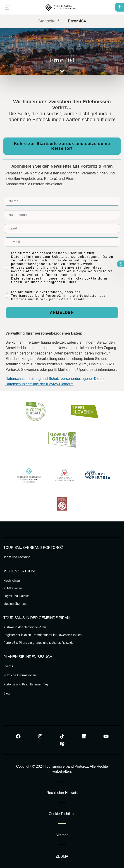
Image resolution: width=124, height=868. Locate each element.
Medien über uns (15, 604)
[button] (120, 7)
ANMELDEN (62, 312)
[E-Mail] (62, 242)
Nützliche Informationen (20, 675)
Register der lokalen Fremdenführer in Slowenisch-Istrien (42, 635)
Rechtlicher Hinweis (62, 793)
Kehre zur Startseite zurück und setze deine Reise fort (62, 146)
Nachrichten (12, 581)
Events (8, 666)
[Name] (62, 201)
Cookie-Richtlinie (62, 814)
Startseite (47, 21)
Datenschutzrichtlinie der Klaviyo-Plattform (39, 384)
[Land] (62, 228)
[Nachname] (62, 215)
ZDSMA (62, 856)
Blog (6, 693)
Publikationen (13, 588)
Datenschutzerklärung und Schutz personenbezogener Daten (55, 379)
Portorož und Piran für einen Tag (26, 684)
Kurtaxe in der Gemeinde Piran (25, 627)
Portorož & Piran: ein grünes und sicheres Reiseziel (39, 643)
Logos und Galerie (16, 596)
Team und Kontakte (17, 557)
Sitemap (62, 835)
